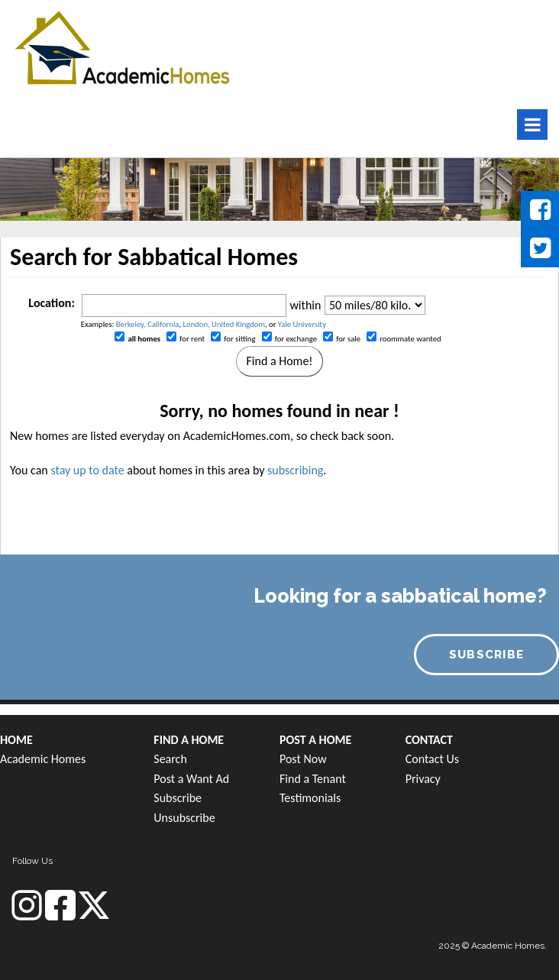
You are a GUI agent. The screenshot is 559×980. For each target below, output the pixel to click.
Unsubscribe (184, 818)
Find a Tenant (313, 779)
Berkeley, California (148, 324)
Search (170, 759)
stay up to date (87, 470)
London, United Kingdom (224, 324)
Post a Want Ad (191, 779)
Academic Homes (43, 759)
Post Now (303, 759)
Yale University (302, 324)
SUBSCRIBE (487, 655)
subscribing (295, 470)
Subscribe (178, 798)
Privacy (423, 779)
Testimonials (310, 798)
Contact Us (432, 759)
